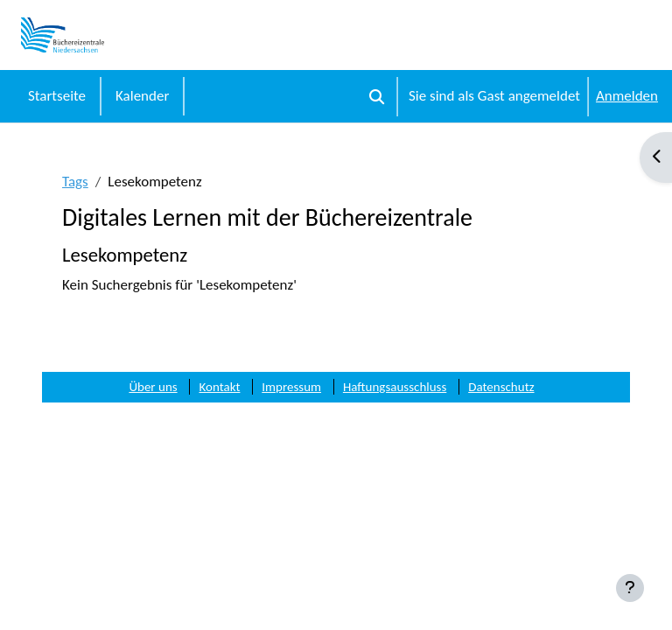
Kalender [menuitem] (142, 96)
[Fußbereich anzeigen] (630, 588)
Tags (75, 182)
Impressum (291, 387)
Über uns (153, 387)
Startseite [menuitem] (57, 96)
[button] (377, 96)
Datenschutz (501, 387)
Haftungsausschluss (395, 387)
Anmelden (627, 96)
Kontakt (219, 387)
